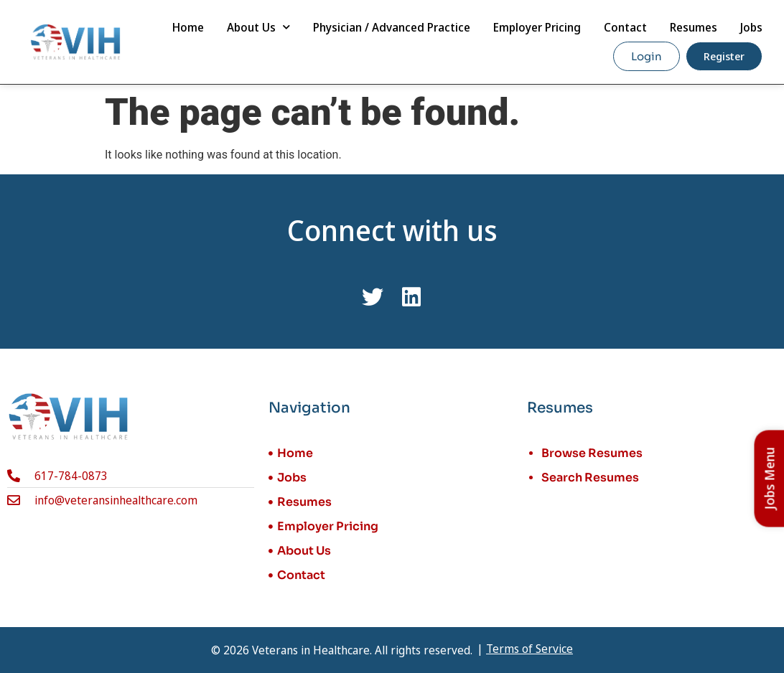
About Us (258, 27)
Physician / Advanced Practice (392, 27)
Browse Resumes (592, 453)
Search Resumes (590, 477)
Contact (625, 27)
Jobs (751, 27)
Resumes (694, 27)
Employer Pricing (537, 27)
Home (188, 27)
